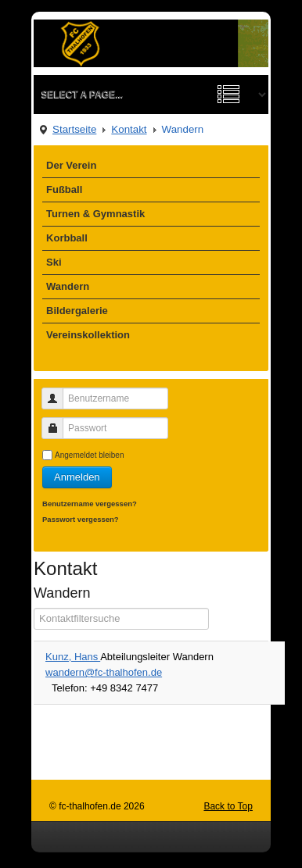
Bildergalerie (77, 311)
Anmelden (77, 477)
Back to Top (228, 806)
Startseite (74, 129)
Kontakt (129, 129)
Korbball (67, 238)
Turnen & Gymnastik (95, 214)
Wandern (68, 286)
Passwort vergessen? (81, 519)
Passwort (58, 421)
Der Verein (71, 165)
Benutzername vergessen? (90, 504)
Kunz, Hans (73, 657)
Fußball (64, 189)
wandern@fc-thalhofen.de (104, 672)
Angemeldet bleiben (89, 455)
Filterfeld (34, 608)
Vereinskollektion (88, 335)
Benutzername (58, 392)
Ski (54, 262)
